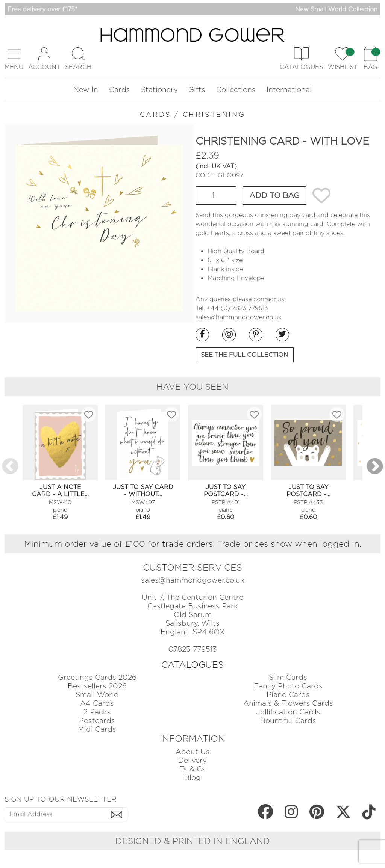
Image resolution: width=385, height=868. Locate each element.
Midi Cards (97, 729)
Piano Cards (288, 695)
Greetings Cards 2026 (97, 677)
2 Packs (97, 712)
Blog (192, 778)
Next (375, 467)
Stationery (159, 90)
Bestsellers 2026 (97, 686)
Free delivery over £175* (42, 9)
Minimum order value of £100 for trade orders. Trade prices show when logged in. (193, 544)
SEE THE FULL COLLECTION (245, 355)
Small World (97, 695)
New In (86, 90)
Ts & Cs (193, 769)
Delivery (192, 760)
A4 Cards (97, 703)
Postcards (97, 721)
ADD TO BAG (274, 195)
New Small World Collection (336, 9)
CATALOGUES (192, 665)
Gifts (197, 90)
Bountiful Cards (288, 721)
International (289, 90)
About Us (193, 752)
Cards (120, 90)
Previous (10, 467)
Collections (236, 90)
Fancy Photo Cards (288, 686)
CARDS (156, 114)
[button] (14, 59)
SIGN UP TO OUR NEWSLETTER (60, 799)
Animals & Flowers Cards (288, 703)
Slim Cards (288, 677)
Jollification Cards (288, 712)
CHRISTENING (214, 114)
